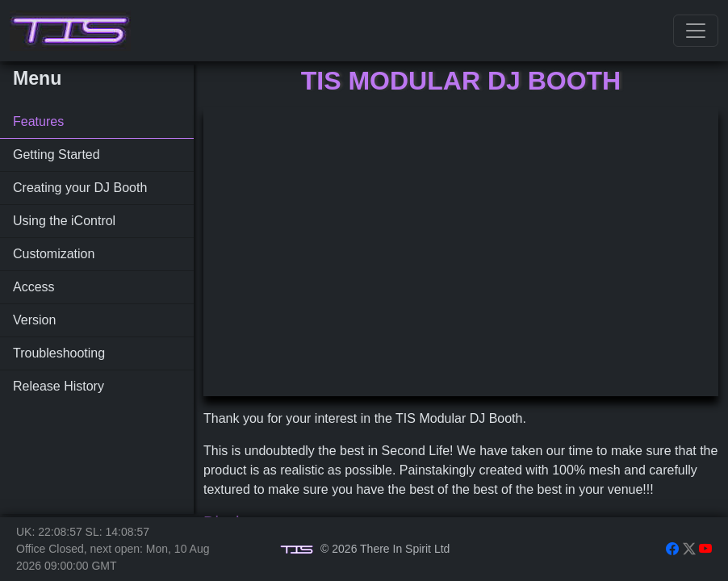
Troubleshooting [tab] (59, 353)
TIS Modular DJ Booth (461, 81)
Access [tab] (34, 287)
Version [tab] (34, 320)
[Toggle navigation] (696, 31)
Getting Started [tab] (56, 155)
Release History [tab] (59, 386)
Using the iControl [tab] (64, 221)
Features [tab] (38, 121)
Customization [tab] (54, 254)
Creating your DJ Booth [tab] (80, 188)
